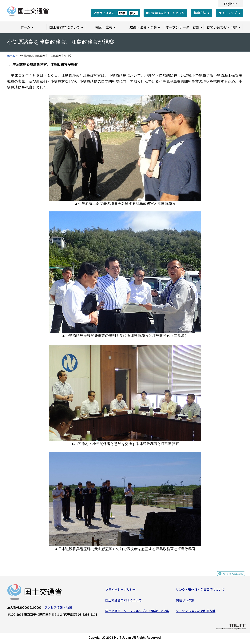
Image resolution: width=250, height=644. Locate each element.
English (229, 4)
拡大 (133, 13)
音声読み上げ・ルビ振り (168, 13)
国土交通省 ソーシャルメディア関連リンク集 (137, 612)
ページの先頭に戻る (230, 577)
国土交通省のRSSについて (123, 602)
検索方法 (200, 13)
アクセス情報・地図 (58, 609)
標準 (122, 13)
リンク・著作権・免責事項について (200, 591)
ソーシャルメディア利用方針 (196, 612)
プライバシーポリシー (121, 591)
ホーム (11, 56)
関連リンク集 (185, 602)
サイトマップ (228, 13)
